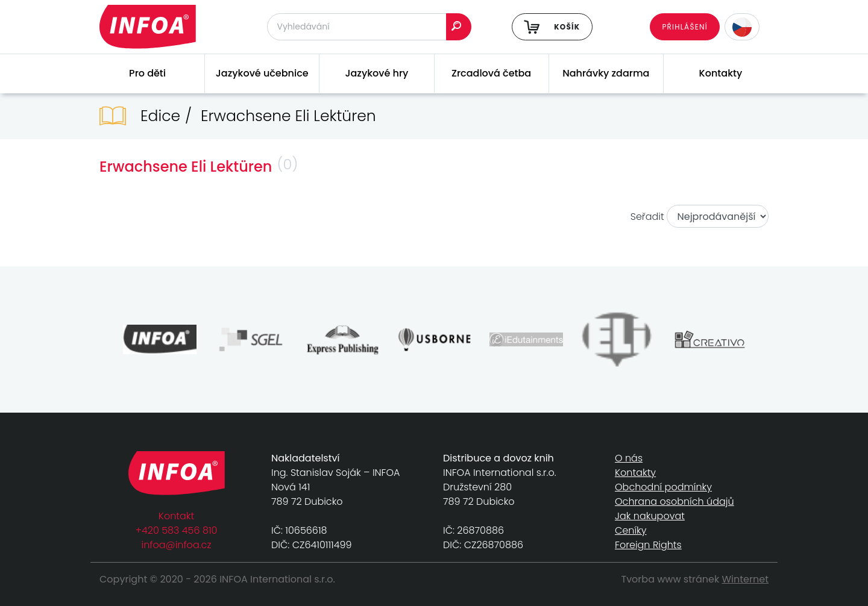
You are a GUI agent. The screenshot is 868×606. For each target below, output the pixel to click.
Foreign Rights (648, 545)
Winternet (746, 579)
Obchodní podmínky (663, 487)
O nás (629, 458)
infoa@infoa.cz (177, 545)
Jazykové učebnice (262, 73)
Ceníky (631, 530)
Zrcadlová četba (491, 73)
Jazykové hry (376, 73)
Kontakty (721, 73)
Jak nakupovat (650, 516)
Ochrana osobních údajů (675, 501)
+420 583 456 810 (177, 530)
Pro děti (147, 73)
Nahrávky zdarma (606, 73)
